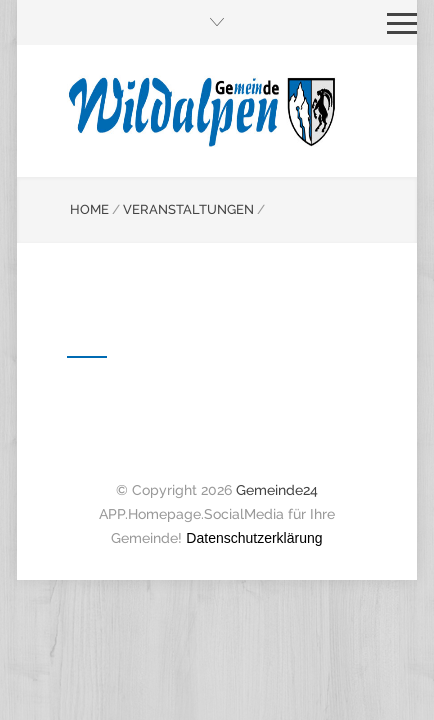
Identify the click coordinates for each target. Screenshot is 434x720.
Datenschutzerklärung (254, 538)
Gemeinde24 (277, 490)
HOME (89, 209)
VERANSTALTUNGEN (188, 209)
